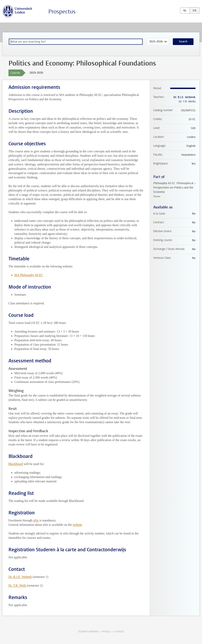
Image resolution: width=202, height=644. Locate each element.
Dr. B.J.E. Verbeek (20, 577)
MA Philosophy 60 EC (29, 275)
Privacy (106, 631)
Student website (88, 631)
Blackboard (16, 464)
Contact (119, 631)
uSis (36, 520)
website (77, 525)
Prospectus (62, 12)
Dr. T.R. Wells (17, 585)
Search (183, 42)
